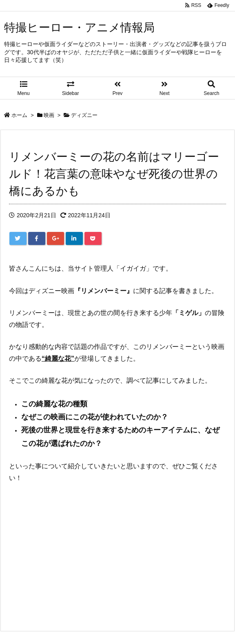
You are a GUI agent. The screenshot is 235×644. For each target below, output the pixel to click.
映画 (49, 115)
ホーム (19, 115)
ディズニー (84, 115)
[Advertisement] (117, 551)
